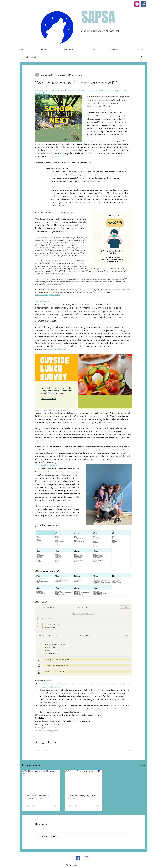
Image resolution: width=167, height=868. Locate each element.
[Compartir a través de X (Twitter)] (43, 742)
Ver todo (141, 765)
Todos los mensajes (30, 57)
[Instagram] (137, 4)
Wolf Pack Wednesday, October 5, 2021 (37, 797)
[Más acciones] (130, 75)
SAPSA (98, 17)
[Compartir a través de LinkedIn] (49, 742)
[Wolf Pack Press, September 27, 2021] (84, 780)
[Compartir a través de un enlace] (56, 742)
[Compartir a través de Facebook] (36, 742)
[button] (117, 49)
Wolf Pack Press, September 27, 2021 (83, 797)
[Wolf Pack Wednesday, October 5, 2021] (41, 780)
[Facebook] (143, 4)
